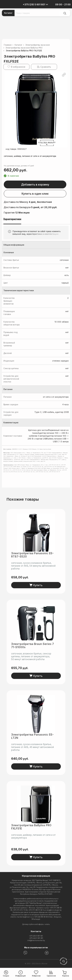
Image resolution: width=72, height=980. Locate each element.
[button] (64, 75)
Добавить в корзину (35, 184)
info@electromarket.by (36, 940)
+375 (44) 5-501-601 (36, 938)
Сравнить (46, 67)
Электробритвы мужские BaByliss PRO (24, 48)
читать (47, 924)
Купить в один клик (35, 194)
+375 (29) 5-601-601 (36, 936)
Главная (8, 45)
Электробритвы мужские (38, 45)
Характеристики (12, 219)
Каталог (8, 13)
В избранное (18, 67)
